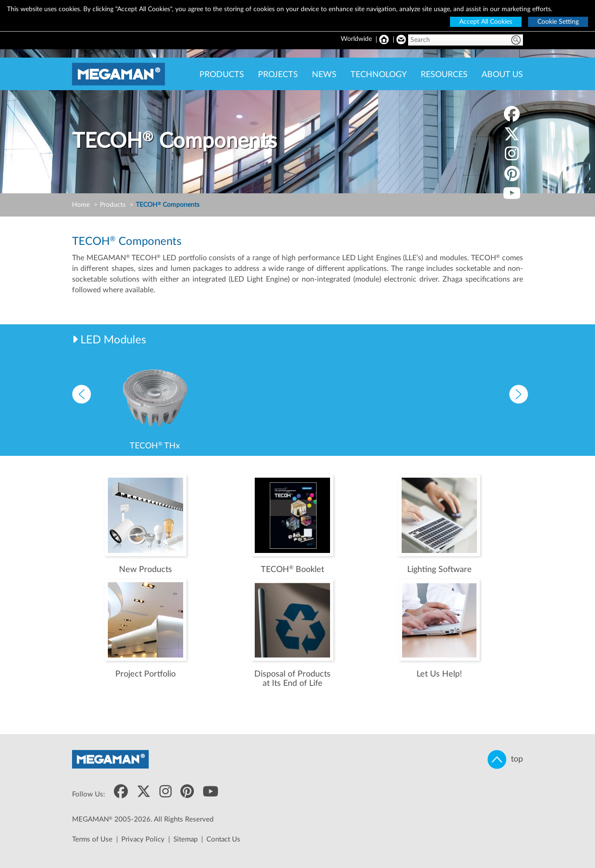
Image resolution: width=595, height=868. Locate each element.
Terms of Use (92, 839)
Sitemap (185, 839)
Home (81, 205)
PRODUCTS (222, 75)
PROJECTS (278, 75)
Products (113, 205)
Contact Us (223, 839)
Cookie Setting (558, 22)
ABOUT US (502, 75)
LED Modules (113, 340)
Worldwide (356, 39)
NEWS (324, 75)
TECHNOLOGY (379, 75)
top (505, 759)
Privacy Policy (143, 839)
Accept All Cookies (486, 22)
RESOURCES (444, 75)
